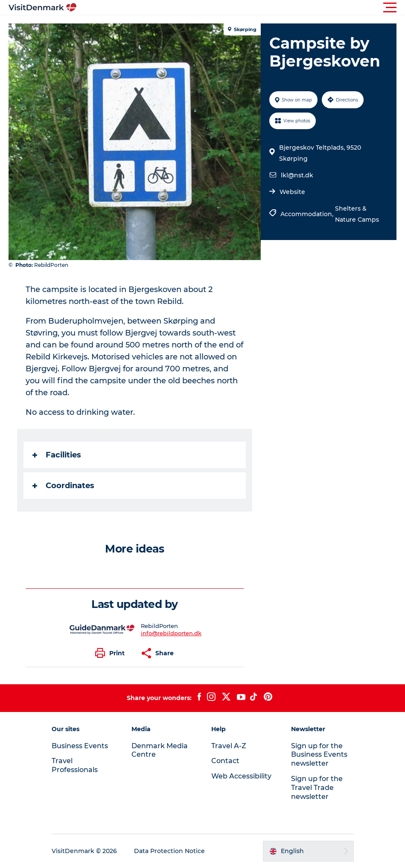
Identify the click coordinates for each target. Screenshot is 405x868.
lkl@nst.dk (297, 175)
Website (292, 192)
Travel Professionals (75, 765)
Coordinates (63, 486)
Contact (225, 761)
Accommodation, (308, 214)
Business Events (80, 746)
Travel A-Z (229, 746)
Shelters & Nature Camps (357, 214)
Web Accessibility (241, 776)
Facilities (57, 455)
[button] (241, 8)
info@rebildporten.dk (171, 633)
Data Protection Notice (169, 851)
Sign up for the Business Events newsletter (319, 755)
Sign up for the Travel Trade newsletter (317, 788)
